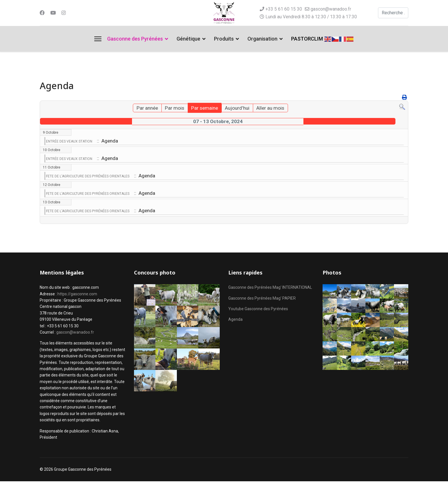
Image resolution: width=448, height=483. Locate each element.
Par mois (173, 108)
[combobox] (393, 13)
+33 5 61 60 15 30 (284, 9)
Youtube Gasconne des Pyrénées (258, 310)
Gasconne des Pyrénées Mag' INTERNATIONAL (270, 289)
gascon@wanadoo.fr (331, 9)
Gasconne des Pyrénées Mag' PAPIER (262, 300)
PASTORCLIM (307, 39)
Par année (145, 108)
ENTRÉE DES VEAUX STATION (69, 142)
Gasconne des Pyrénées (135, 39)
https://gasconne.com (77, 296)
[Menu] (98, 39)
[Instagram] (64, 13)
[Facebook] (42, 13)
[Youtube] (53, 13)
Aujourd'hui (238, 108)
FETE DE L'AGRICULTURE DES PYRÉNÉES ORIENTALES (88, 177)
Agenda (235, 321)
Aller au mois (272, 108)
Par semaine (204, 108)
